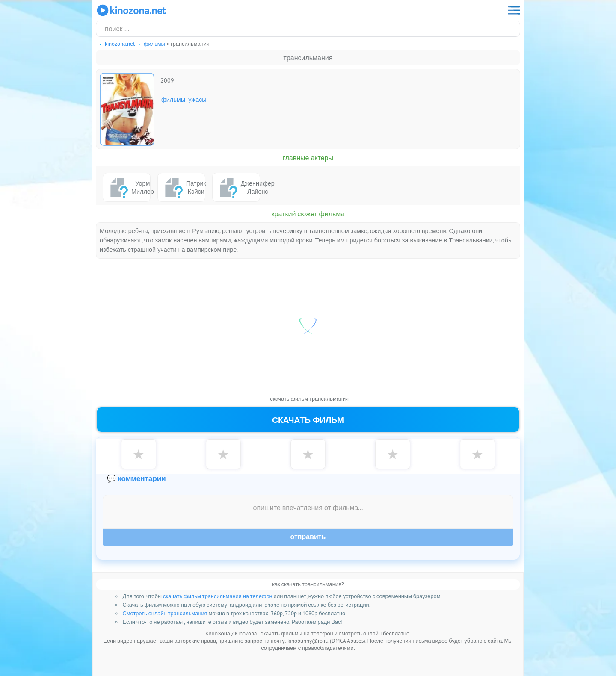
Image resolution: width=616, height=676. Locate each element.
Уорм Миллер (129, 187)
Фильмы (173, 99)
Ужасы (197, 99)
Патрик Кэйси (183, 187)
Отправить (308, 537)
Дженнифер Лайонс (238, 187)
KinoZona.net (131, 10)
